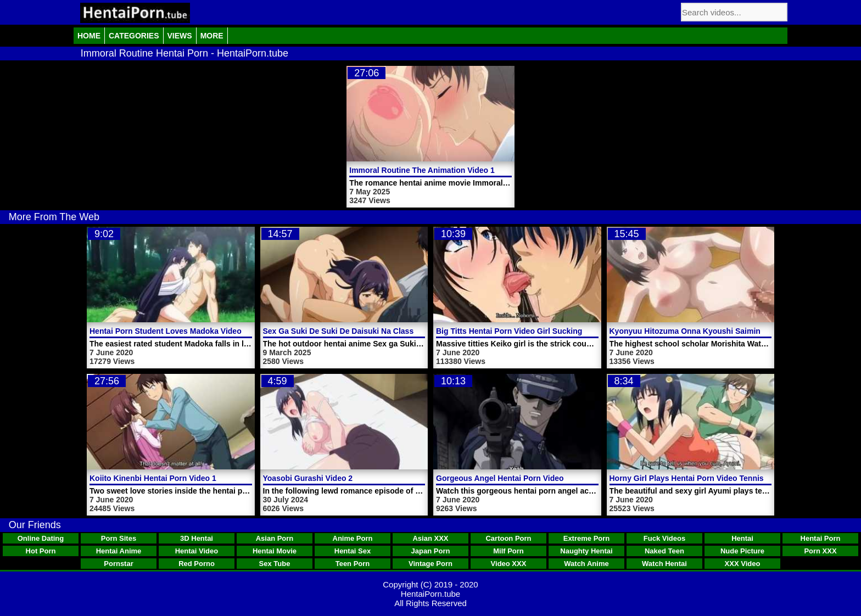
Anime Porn (353, 538)
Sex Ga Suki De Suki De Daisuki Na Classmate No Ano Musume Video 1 (393, 331)
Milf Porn (508, 551)
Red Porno (197, 564)
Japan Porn (431, 551)
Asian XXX (430, 538)
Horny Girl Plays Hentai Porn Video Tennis (687, 478)
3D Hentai (197, 538)
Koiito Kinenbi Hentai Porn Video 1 (153, 478)
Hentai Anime (119, 551)
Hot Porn (41, 551)
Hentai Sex (353, 551)
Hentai (742, 538)
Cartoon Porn (508, 538)
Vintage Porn (431, 564)
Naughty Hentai (586, 551)
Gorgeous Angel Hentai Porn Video (500, 478)
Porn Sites (119, 538)
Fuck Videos (664, 538)
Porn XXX (820, 551)
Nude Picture (742, 551)
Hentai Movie (275, 551)
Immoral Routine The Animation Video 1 (422, 170)
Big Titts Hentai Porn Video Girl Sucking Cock (519, 331)
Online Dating (41, 538)
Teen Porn (353, 564)
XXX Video (743, 564)
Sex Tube (275, 564)
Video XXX (509, 564)
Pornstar (118, 564)
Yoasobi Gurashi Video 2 (308, 478)
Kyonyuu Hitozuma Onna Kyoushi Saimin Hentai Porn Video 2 (722, 331)
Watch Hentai (664, 564)
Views (180, 36)
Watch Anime (586, 564)
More (212, 36)
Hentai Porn (821, 538)
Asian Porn (275, 538)
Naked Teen (664, 551)
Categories (134, 36)
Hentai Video (197, 551)
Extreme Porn (587, 538)
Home (89, 36)
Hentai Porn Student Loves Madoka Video (166, 331)
